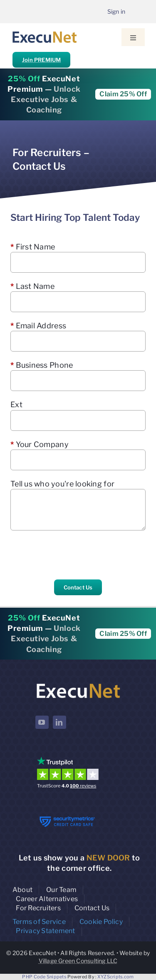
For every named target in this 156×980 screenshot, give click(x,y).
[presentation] (74, 555)
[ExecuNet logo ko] (78, 684)
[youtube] (42, 722)
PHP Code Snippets (44, 977)
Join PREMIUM (41, 60)
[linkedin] (59, 722)
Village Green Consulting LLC (78, 961)
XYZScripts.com (116, 977)
